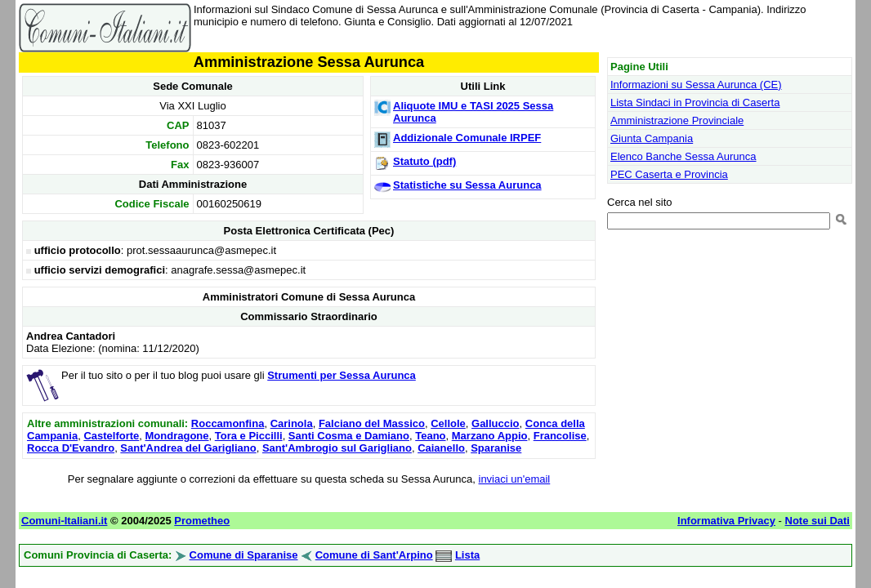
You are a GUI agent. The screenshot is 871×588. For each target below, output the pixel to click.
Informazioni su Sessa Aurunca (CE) (696, 85)
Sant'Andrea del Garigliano (188, 448)
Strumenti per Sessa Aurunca (342, 375)
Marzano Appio (490, 436)
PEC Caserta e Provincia (669, 174)
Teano (430, 436)
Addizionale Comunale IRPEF (467, 138)
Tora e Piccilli (249, 436)
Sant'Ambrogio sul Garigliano (337, 448)
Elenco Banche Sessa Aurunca (683, 156)
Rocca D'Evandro (71, 448)
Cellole (448, 423)
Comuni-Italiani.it (64, 521)
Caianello (441, 448)
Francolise (560, 436)
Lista (467, 555)
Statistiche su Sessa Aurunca (467, 185)
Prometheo (202, 521)
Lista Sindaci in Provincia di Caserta (695, 102)
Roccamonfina (228, 423)
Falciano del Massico (372, 423)
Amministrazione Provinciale (677, 120)
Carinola (292, 423)
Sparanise (496, 448)
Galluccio (496, 423)
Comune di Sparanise (244, 555)
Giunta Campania (652, 138)
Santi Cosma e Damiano (349, 436)
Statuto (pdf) (424, 161)
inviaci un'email (515, 479)
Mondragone (177, 436)
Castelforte (111, 436)
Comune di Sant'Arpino (374, 555)
